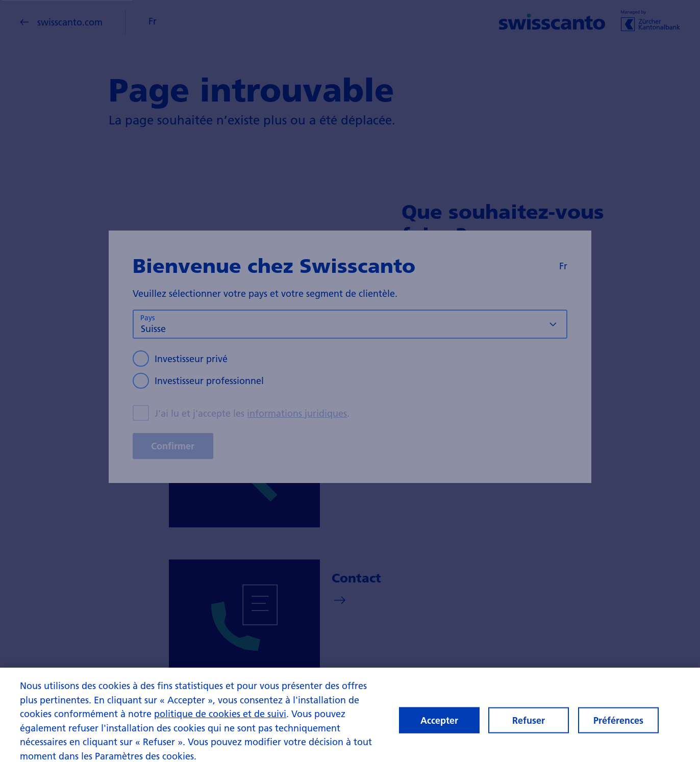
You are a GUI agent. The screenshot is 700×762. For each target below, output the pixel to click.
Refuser (529, 724)
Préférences (618, 724)
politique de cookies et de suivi (220, 718)
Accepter (439, 724)
